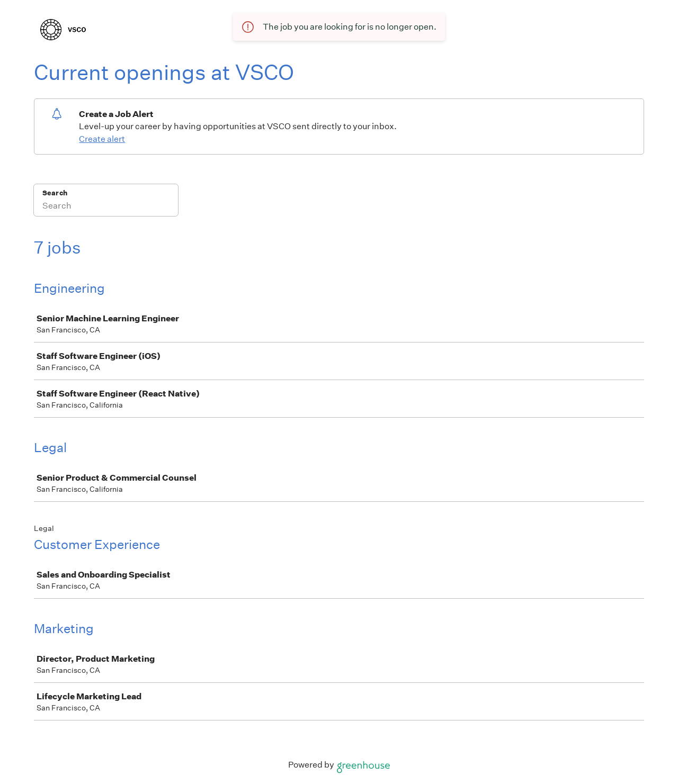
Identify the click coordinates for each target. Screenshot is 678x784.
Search (55, 193)
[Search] (106, 207)
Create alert (102, 139)
